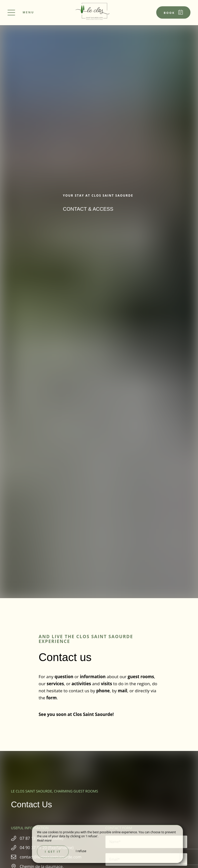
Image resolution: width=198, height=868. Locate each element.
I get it (53, 852)
